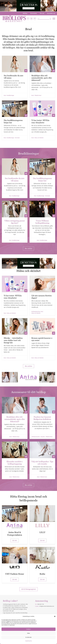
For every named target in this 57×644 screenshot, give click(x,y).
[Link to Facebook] (28, 19)
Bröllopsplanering (36, 312)
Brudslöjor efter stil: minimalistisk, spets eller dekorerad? (42, 78)
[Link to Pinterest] (35, 19)
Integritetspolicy (28, 641)
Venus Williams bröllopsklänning (42, 222)
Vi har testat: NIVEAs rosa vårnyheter (40, 121)
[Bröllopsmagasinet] (14, 19)
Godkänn (29, 629)
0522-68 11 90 (41, 604)
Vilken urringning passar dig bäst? (15, 222)
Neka (28, 633)
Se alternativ (28, 637)
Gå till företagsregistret (29, 589)
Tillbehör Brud (38, 95)
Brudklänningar (10, 95)
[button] (55, 616)
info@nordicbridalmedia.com (47, 606)
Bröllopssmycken (36, 437)
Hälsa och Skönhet (39, 138)
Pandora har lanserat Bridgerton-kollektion (42, 418)
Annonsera (34, 13)
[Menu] (53, 19)
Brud (5, 95)
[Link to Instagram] (31, 19)
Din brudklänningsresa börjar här (42, 179)
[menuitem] (25, 13)
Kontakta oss (51, 13)
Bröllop (25, 13)
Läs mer (15, 540)
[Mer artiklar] (29, 249)
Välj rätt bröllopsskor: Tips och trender (42, 463)
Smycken (43, 437)
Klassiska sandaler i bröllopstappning (15, 463)
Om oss (42, 13)
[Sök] (44, 19)
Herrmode (17, 138)
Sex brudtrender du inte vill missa (15, 179)
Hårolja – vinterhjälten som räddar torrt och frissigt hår (13, 340)
